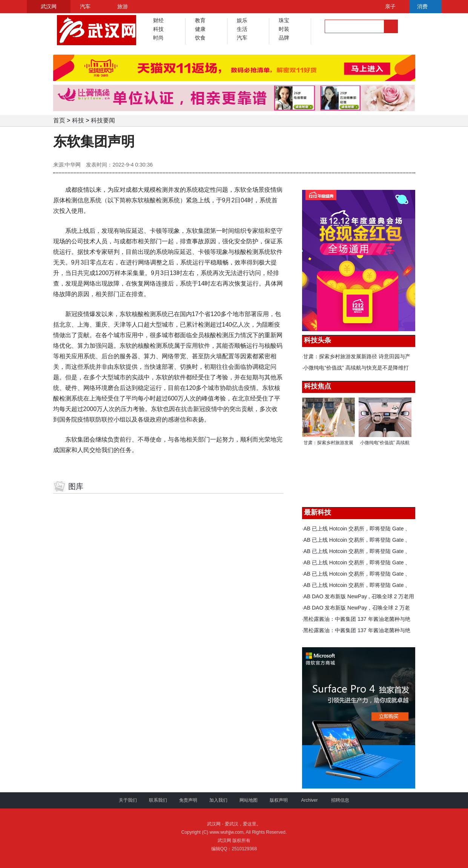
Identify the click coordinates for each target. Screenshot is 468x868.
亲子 (390, 6)
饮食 (200, 38)
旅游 (123, 6)
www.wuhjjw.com (226, 832)
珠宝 (284, 20)
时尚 (158, 38)
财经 (158, 20)
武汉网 (49, 6)
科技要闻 (103, 120)
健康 (200, 29)
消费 (422, 6)
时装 (284, 29)
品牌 (284, 38)
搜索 (391, 26)
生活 (242, 29)
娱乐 (242, 20)
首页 (59, 120)
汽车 (85, 6)
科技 (158, 29)
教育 (200, 20)
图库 (76, 486)
